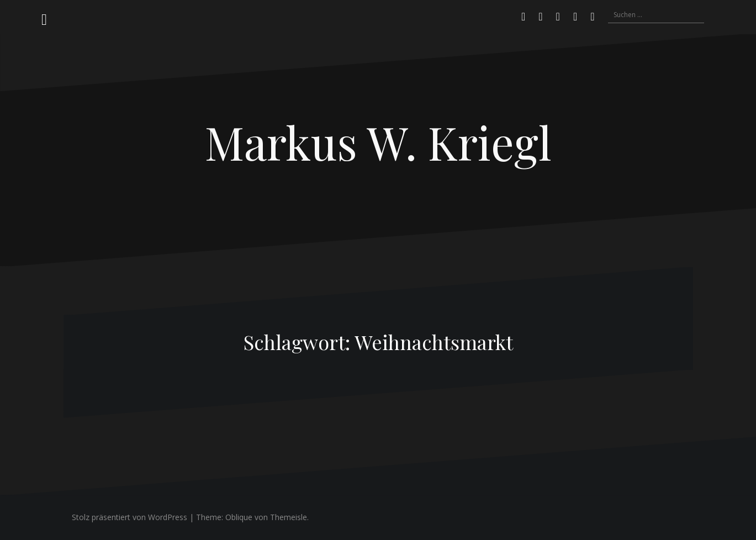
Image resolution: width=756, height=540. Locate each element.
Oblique (239, 517)
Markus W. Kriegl (378, 142)
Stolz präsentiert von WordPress (129, 517)
